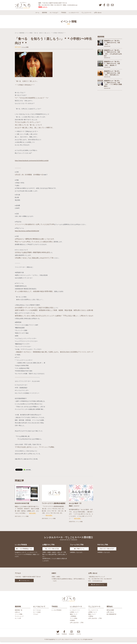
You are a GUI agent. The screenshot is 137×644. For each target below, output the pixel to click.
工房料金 (91, 619)
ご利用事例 (73, 619)
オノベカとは (37, 612)
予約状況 (64, 14)
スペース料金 (74, 621)
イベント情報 (29, 34)
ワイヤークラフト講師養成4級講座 (54, 505)
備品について (74, 616)
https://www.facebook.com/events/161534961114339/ (33, 162)
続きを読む (33, 515)
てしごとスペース (86, 14)
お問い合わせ (98, 14)
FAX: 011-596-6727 (107, 550)
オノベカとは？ (54, 14)
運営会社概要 (110, 612)
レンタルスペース (74, 14)
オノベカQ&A (37, 614)
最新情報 (45, 14)
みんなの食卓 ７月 (75, 505)
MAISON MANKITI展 (22, 505)
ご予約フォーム (80, 550)
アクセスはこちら (25, 582)
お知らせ (17, 614)
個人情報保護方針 (112, 616)
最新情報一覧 (19, 612)
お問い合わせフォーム (98, 586)
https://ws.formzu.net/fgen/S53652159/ (28, 232)
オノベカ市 (18, 621)
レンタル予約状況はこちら (25, 550)
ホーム (37, 14)
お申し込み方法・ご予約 (77, 625)
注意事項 (72, 623)
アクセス (36, 616)
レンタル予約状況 (56, 612)
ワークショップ (19, 619)
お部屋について (74, 614)
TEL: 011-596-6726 (52, 550)
